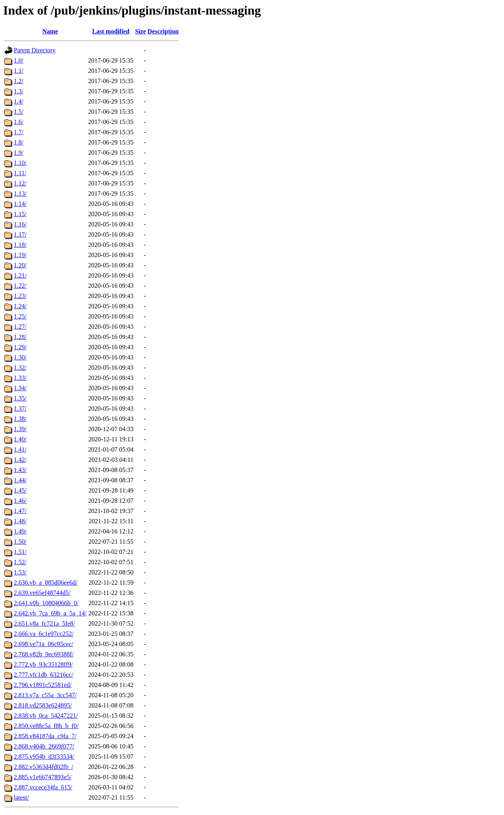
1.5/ (19, 112)
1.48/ (20, 521)
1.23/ (20, 296)
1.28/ (20, 337)
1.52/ (20, 562)
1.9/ (19, 153)
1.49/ (20, 531)
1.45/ (20, 490)
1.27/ (20, 327)
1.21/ (20, 275)
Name (50, 31)
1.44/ (20, 480)
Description (163, 31)
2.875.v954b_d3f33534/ (44, 757)
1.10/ (20, 163)
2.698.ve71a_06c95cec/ (44, 644)
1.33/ (20, 378)
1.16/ (20, 224)
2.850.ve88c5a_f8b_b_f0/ (46, 726)
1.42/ (20, 460)
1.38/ (20, 419)
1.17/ (20, 234)
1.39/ (20, 429)
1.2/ (19, 81)
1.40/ (20, 439)
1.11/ (20, 173)
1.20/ (20, 265)
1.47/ (20, 511)
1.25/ (20, 316)
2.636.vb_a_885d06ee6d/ (46, 583)
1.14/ (20, 204)
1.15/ (20, 214)
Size (141, 31)
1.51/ (20, 552)
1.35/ (20, 398)
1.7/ (19, 132)
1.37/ (20, 408)
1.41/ (20, 449)
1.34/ (20, 388)
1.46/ (20, 501)
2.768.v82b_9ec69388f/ (44, 654)
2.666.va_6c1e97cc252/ (44, 634)
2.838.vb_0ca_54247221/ (46, 716)
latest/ (21, 797)
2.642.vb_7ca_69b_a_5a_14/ (50, 613)
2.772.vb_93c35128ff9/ (43, 664)
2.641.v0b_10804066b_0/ (46, 603)
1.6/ (19, 122)
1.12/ (20, 183)
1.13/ (20, 194)
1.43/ (20, 470)
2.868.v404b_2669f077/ (44, 746)
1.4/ (19, 101)
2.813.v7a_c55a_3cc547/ (45, 695)
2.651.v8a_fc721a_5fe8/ (44, 623)
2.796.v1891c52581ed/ (43, 685)
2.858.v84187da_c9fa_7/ (45, 736)
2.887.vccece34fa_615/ (43, 787)
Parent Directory (35, 50)
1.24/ (20, 306)
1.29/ (20, 347)
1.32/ (20, 368)
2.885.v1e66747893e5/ (43, 777)
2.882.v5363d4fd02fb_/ (44, 767)
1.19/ (20, 255)
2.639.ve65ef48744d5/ (42, 593)
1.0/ (19, 60)
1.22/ (20, 286)
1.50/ (20, 542)
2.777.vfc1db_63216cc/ (44, 675)
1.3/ (19, 91)
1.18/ (20, 245)
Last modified (111, 31)
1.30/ (20, 357)
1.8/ (19, 142)
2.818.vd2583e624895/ (43, 705)
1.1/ (19, 71)
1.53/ (20, 572)
